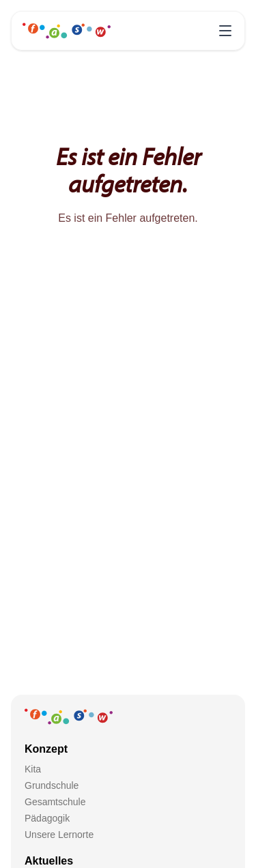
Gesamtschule (55, 802)
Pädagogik (47, 818)
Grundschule (52, 785)
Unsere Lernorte (59, 835)
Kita (33, 769)
